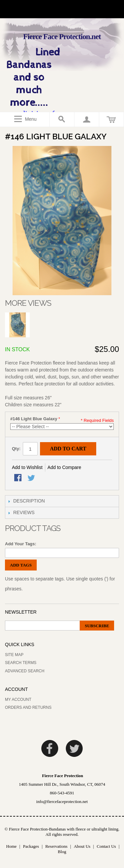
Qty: (16, 449)
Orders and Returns (28, 707)
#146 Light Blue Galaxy (34, 419)
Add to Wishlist (27, 467)
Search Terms (21, 663)
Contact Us (106, 846)
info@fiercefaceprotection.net (62, 801)
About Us (82, 846)
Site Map (14, 655)
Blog (62, 852)
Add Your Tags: (21, 544)
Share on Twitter (32, 478)
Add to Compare (64, 467)
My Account (18, 700)
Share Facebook (19, 478)
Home (12, 846)
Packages (31, 846)
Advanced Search (25, 671)
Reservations (56, 846)
